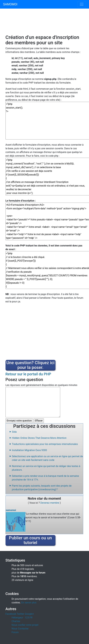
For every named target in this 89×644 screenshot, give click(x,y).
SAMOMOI (10, 4)
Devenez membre (50, 503)
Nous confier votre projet (25, 625)
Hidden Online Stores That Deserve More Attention (39, 438)
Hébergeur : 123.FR (22, 618)
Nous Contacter (20, 629)
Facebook (11, 614)
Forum (15, 632)
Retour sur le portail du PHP (28, 374)
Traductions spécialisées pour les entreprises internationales (45, 444)
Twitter (20, 614)
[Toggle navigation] (82, 4)
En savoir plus (29, 603)
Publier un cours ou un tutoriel (30, 540)
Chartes (16, 621)
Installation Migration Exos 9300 (29, 450)
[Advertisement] (45, 23)
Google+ (29, 614)
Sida (14, 432)
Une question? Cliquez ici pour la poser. (30, 365)
